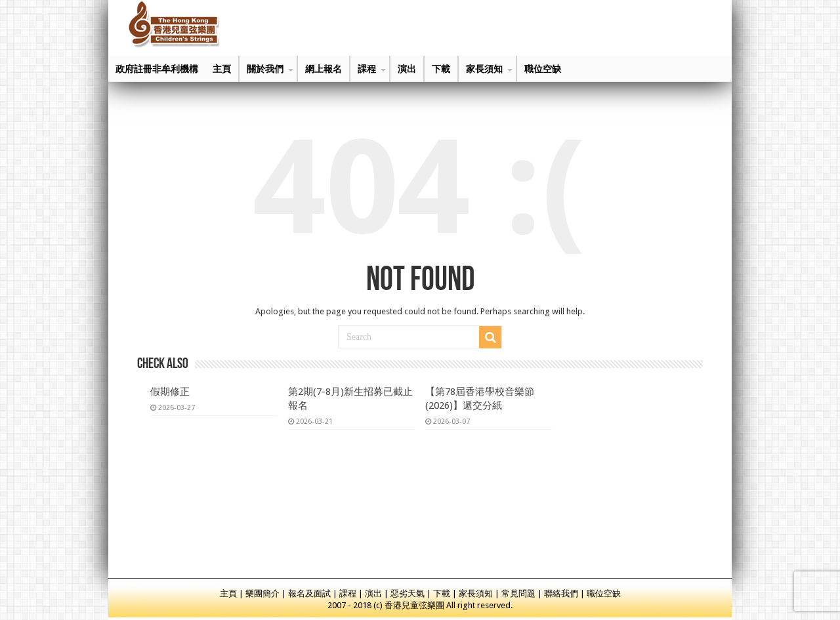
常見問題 (518, 593)
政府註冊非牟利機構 (157, 69)
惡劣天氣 (408, 593)
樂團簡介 (262, 593)
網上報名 (324, 69)
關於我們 (265, 69)
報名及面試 (309, 593)
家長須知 (484, 69)
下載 (441, 69)
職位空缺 (543, 69)
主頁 (222, 69)
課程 (367, 69)
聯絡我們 (561, 593)
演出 (407, 69)
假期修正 (170, 392)
